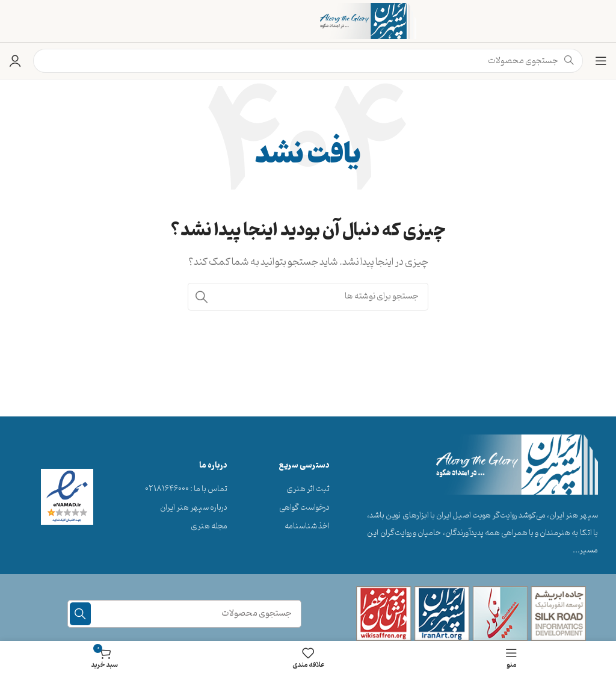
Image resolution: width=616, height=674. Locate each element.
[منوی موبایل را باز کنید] (601, 61)
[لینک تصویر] (517, 465)
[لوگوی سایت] (368, 21)
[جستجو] (308, 297)
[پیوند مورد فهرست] (304, 490)
